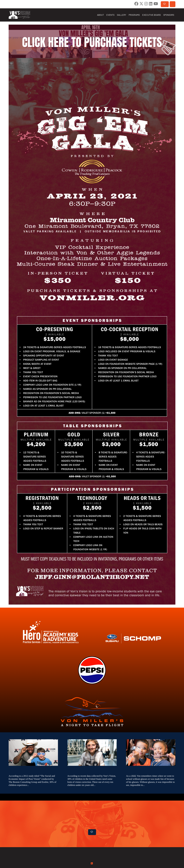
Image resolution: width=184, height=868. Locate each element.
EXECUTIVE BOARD (152, 15)
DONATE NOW (164, 4)
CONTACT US (173, 4)
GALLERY (122, 15)
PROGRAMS (134, 15)
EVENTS (110, 15)
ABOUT (100, 15)
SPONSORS (169, 15)
